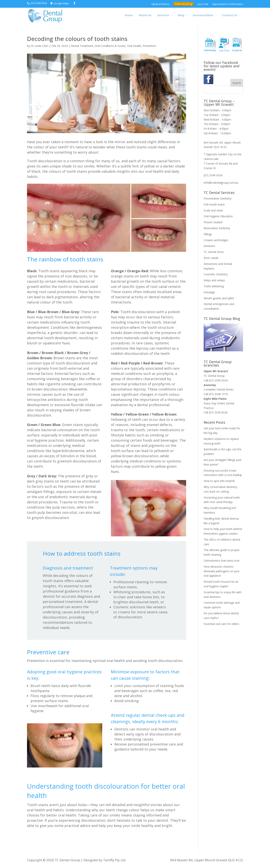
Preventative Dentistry (218, 198)
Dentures (209, 246)
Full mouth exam (214, 204)
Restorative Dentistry (217, 228)
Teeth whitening (214, 286)
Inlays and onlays (214, 280)
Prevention (149, 46)
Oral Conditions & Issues (110, 46)
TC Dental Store (214, 252)
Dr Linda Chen (40, 46)
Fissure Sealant (213, 222)
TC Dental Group (214, 376)
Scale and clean (213, 210)
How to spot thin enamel (219, 481)
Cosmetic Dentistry (216, 274)
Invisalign (209, 292)
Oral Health (134, 46)
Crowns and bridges (216, 240)
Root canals (211, 258)
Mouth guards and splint (219, 298)
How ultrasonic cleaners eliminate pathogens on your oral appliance (222, 571)
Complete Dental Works (219, 389)
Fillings (208, 234)
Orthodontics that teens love (222, 561)
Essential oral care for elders (221, 624)
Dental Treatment (82, 46)
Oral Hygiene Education (218, 216)
